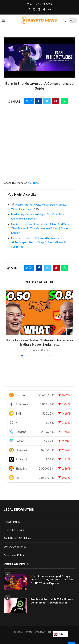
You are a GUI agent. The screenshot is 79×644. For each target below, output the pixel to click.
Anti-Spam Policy (14, 555)
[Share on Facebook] (38, 101)
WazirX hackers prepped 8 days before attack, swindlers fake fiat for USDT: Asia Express (52, 580)
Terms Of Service (14, 530)
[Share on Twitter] (47, 101)
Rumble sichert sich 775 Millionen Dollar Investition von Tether (52, 601)
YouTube (33, 183)
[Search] (64, 20)
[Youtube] (50, 9)
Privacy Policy (12, 522)
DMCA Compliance (15, 546)
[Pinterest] (44, 9)
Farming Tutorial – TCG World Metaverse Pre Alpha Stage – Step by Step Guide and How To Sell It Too (39, 242)
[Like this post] (30, 101)
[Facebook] (29, 9)
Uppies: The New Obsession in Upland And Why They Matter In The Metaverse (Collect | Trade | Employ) (40, 228)
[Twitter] (34, 9)
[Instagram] (39, 9)
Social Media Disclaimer (18, 538)
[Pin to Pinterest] (56, 101)
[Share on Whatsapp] (64, 101)
